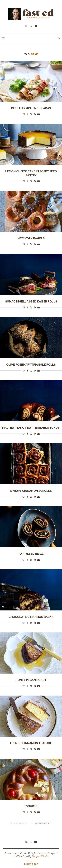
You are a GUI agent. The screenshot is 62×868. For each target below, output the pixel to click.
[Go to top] (31, 864)
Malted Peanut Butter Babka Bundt (31, 428)
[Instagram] (26, 26)
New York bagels (31, 238)
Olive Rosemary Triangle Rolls (31, 365)
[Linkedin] (31, 26)
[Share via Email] (38, 114)
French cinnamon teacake (31, 743)
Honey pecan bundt (31, 680)
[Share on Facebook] (28, 114)
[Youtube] (36, 26)
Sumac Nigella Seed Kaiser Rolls (31, 301)
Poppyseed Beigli (31, 554)
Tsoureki (31, 806)
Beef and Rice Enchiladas (31, 108)
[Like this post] (24, 114)
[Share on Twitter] (31, 114)
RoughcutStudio (40, 856)
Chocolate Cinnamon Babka (31, 617)
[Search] (59, 38)
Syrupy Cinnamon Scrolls (31, 491)
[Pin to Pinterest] (35, 114)
